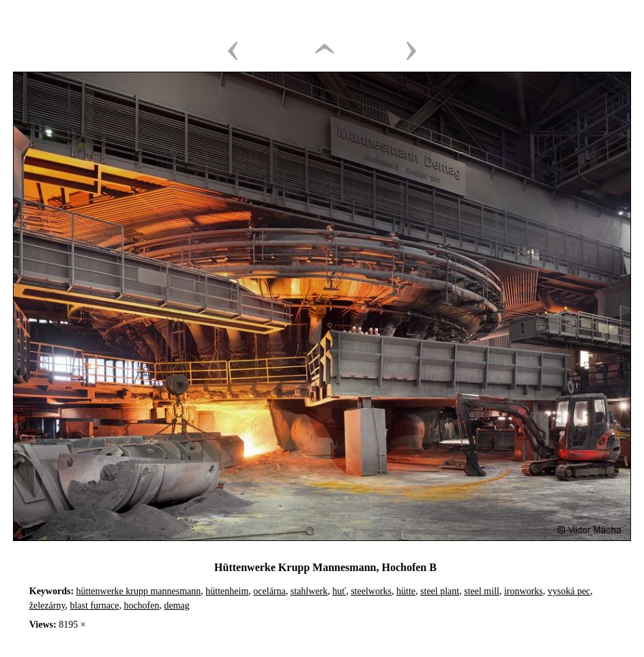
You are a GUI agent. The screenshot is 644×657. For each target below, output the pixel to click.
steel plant (440, 591)
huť (339, 591)
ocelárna (269, 591)
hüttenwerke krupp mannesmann (139, 591)
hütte (406, 591)
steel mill (482, 591)
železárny (47, 605)
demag (177, 605)
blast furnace (94, 605)
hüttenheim (227, 591)
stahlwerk (309, 591)
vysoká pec (569, 591)
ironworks (524, 591)
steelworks (371, 591)
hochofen (141, 605)
